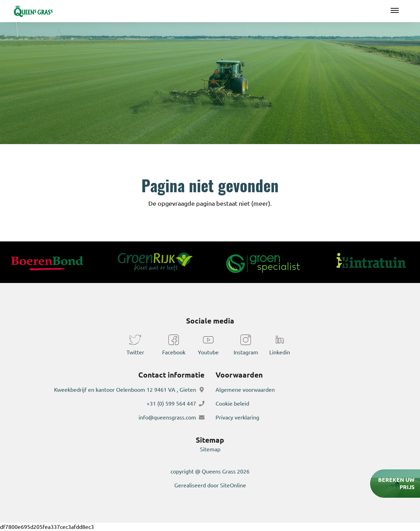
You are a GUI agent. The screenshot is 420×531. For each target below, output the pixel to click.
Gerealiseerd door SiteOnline (210, 485)
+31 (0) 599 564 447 (171, 404)
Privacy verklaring (237, 417)
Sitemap (210, 449)
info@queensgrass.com (167, 417)
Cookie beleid (232, 404)
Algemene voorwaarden (245, 390)
